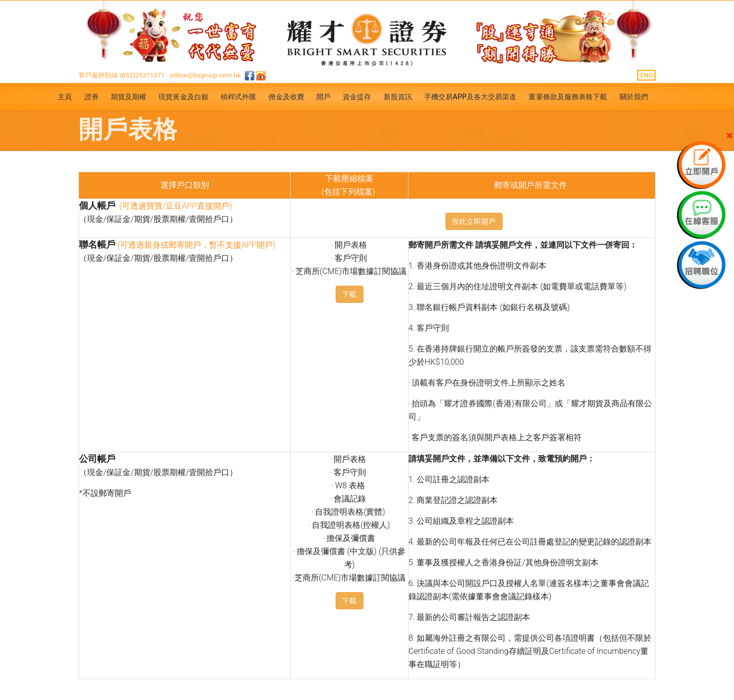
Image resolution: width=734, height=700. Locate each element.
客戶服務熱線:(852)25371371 (122, 75)
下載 (350, 294)
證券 (92, 97)
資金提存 (357, 97)
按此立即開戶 (474, 221)
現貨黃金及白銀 (183, 97)
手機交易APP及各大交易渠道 (471, 97)
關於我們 (634, 97)
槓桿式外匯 (239, 97)
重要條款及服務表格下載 (568, 97)
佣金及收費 (286, 97)
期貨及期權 (129, 97)
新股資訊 (398, 97)
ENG (646, 75)
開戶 (323, 97)
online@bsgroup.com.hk (205, 75)
